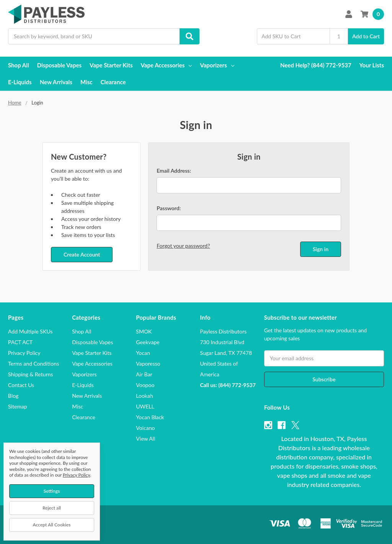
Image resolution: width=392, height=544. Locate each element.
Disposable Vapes (59, 65)
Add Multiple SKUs (30, 331)
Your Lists (372, 65)
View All (145, 439)
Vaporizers (217, 65)
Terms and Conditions (33, 363)
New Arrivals (56, 82)
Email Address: (174, 171)
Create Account (82, 254)
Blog (13, 396)
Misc (87, 82)
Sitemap (18, 406)
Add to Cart (366, 36)
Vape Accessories (167, 65)
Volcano (145, 428)
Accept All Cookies (52, 525)
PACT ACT (20, 342)
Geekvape (148, 342)
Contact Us (21, 385)
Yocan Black (150, 417)
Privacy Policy (24, 353)
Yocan (143, 353)
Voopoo (145, 385)
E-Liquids (20, 82)
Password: (169, 208)
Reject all (52, 508)
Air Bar (144, 374)
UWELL (145, 406)
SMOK (144, 331)
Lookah (144, 396)
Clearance (113, 82)
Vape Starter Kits (111, 65)
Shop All (19, 65)
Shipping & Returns (30, 374)
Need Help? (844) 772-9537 (316, 65)
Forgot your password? (183, 246)
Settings (52, 491)
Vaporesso (148, 363)
